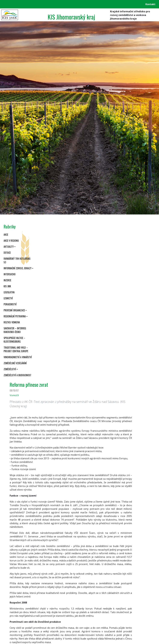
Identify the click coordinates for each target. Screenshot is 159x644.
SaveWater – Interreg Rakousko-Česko (15, 330)
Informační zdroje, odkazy (18, 268)
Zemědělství (10, 369)
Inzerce (7, 280)
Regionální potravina (15, 316)
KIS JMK (7, 286)
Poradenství (10, 304)
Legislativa (9, 292)
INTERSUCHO (10, 274)
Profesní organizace (14, 310)
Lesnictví (8, 298)
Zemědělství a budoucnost (17, 375)
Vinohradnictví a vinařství (18, 357)
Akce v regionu (11, 241)
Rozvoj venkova (12, 322)
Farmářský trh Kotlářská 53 (17, 260)
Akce (6, 235)
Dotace (7, 253)
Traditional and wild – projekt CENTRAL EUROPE (16, 349)
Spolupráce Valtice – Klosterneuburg (14, 340)
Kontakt (150, 4)
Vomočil (14, 395)
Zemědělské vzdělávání (15, 363)
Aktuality (9, 247)
